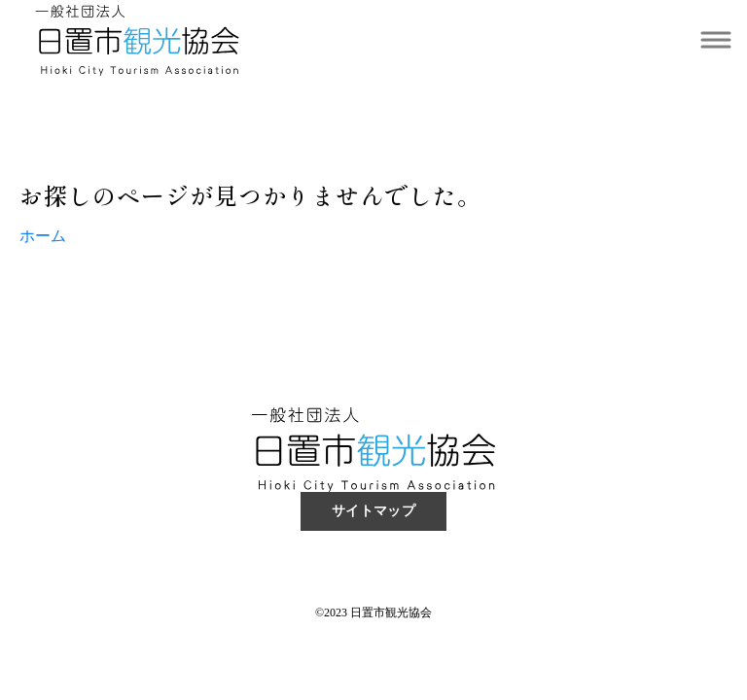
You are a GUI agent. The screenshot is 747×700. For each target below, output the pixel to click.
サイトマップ (374, 511)
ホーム (43, 236)
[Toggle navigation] (715, 40)
